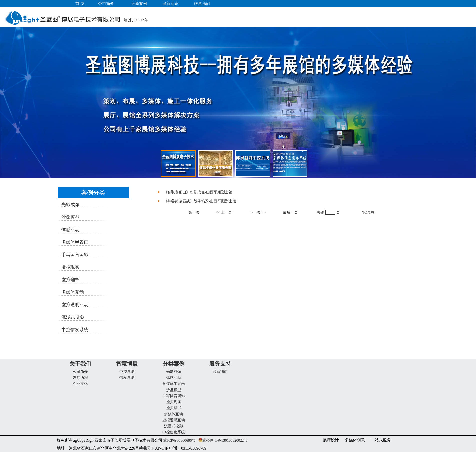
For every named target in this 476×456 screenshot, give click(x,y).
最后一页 (290, 212)
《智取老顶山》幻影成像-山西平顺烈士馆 (198, 192)
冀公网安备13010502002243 (225, 440)
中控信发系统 (174, 432)
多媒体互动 (174, 414)
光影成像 (174, 372)
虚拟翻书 (174, 408)
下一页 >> (258, 212)
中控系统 (127, 372)
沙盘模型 (174, 390)
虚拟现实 (174, 402)
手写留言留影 (174, 396)
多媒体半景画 (174, 384)
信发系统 (127, 378)
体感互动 (174, 378)
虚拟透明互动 (174, 420)
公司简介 (80, 372)
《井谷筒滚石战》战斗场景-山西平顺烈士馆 (200, 201)
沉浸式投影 (174, 426)
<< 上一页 (224, 212)
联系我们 (220, 372)
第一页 (194, 212)
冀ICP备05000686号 (179, 440)
